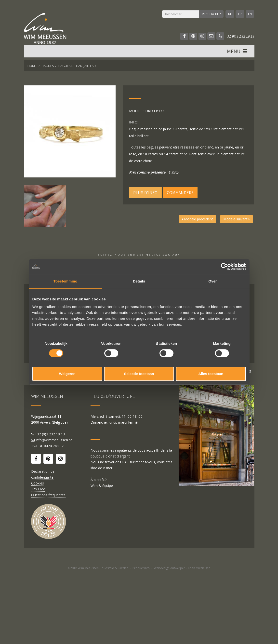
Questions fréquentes (48, 565)
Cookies (38, 554)
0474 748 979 (55, 516)
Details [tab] (139, 281)
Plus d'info (145, 193)
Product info (141, 638)
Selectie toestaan (139, 374)
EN (250, 14)
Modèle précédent (197, 219)
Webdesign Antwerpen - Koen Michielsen (182, 638)
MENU (238, 52)
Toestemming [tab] (66, 281)
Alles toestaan (211, 374)
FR (240, 14)
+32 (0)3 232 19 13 (235, 36)
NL (230, 14)
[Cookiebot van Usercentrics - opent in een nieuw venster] (224, 267)
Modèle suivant (237, 219)
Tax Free (38, 559)
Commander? (180, 193)
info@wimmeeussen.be (54, 510)
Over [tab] (213, 281)
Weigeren (67, 374)
